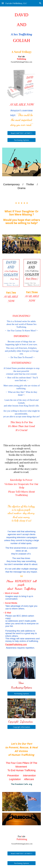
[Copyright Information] (21, 727)
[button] (3, 3)
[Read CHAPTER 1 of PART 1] (21, 133)
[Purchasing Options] (21, 140)
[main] (21, 37)
